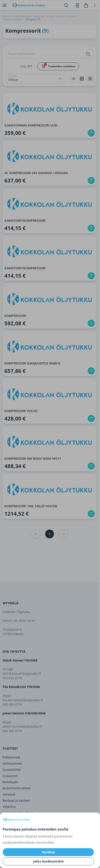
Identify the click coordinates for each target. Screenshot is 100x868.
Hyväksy (48, 852)
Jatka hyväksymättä (48, 861)
